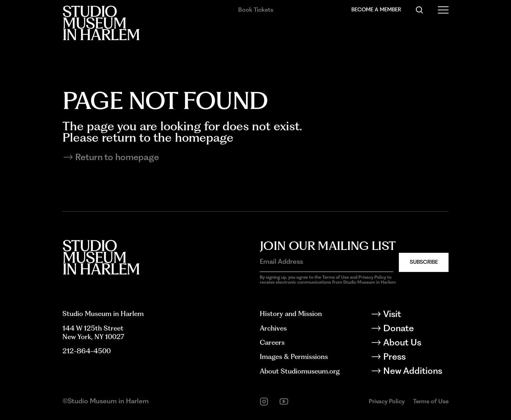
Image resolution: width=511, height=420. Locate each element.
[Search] (419, 10)
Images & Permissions (294, 357)
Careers (272, 342)
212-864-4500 (87, 351)
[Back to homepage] (101, 23)
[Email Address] (326, 262)
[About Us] (416, 344)
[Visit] (416, 315)
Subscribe (424, 262)
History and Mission (291, 314)
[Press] (416, 358)
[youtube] (284, 402)
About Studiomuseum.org (300, 371)
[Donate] (416, 329)
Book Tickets (256, 10)
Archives (273, 328)
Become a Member (376, 10)
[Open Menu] (443, 10)
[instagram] (264, 402)
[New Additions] (416, 372)
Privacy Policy (387, 401)
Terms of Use (431, 401)
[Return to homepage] (255, 157)
